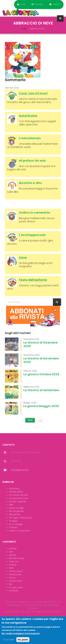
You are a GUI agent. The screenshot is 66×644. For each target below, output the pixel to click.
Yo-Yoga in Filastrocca (20, 518)
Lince (23, 257)
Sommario (14, 489)
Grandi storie (16, 581)
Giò (11, 584)
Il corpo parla (16, 587)
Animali (13, 548)
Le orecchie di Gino (19, 498)
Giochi (12, 578)
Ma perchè (14, 514)
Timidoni (13, 521)
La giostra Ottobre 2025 (41, 374)
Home (24, 29)
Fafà (11, 505)
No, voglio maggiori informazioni (21, 636)
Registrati (39, 4)
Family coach (16, 571)
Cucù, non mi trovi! (33, 93)
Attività (12, 555)
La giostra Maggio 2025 (41, 406)
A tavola (13, 527)
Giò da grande (16, 511)
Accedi (23, 4)
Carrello (56, 4)
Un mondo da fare (18, 495)
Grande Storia (16, 492)
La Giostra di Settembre (41, 390)
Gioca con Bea (16, 508)
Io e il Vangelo (16, 524)
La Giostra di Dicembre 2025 (41, 344)
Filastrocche (15, 574)
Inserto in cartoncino (20, 531)
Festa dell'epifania (33, 280)
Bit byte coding (16, 558)
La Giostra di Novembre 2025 (41, 360)
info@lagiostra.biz (20, 470)
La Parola (14, 591)
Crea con (14, 561)
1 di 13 (30, 420)
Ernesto (13, 565)
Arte (11, 552)
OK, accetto (9, 642)
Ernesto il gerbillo (18, 501)
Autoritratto (28, 116)
